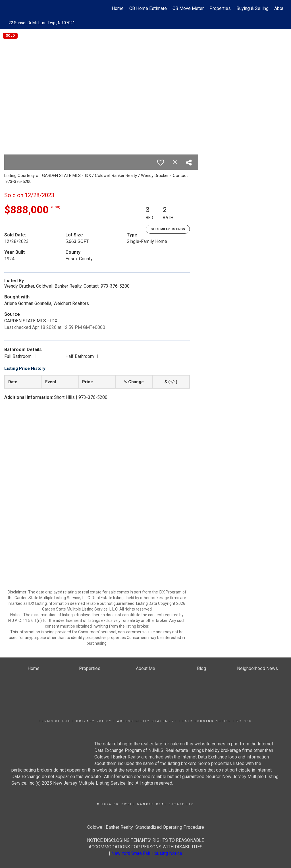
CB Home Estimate (148, 8)
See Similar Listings (168, 229)
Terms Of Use (55, 721)
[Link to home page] (11, 9)
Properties (220, 8)
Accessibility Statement (147, 721)
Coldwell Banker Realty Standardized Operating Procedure (146, 827)
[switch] (161, 162)
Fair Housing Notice (207, 721)
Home (118, 8)
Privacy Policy (94, 721)
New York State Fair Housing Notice (147, 853)
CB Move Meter (188, 8)
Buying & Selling (252, 8)
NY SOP (244, 721)
